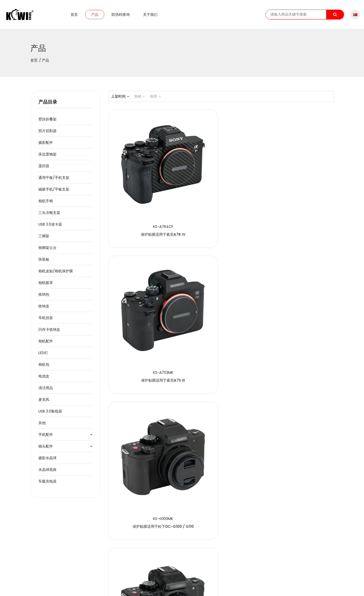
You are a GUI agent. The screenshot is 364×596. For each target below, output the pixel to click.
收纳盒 (44, 309)
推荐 (155, 99)
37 (229, 547)
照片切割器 (47, 134)
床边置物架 (47, 157)
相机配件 (46, 344)
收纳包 (44, 297)
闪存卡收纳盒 (49, 332)
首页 (74, 16)
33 (195, 547)
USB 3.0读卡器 (50, 227)
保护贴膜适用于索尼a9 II (299, 514)
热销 (140, 99)
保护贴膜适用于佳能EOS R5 (299, 303)
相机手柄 (46, 204)
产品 (95, 16)
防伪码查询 (121, 16)
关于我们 (150, 16)
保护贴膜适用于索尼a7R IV (143, 197)
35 (212, 547)
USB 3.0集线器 (50, 414)
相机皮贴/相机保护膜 (56, 274)
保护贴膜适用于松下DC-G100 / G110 (299, 197)
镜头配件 (46, 449)
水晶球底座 (47, 472)
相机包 (44, 367)
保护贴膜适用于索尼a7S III (221, 197)
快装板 (44, 262)
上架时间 (120, 99)
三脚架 (44, 239)
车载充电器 (47, 484)
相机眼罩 (46, 286)
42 (272, 547)
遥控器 (44, 169)
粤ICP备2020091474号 (135, 587)
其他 (42, 426)
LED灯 (43, 356)
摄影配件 (46, 145)
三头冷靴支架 (49, 215)
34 (204, 547)
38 (238, 547)
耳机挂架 (46, 321)
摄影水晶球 (47, 461)
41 (264, 547)
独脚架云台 (47, 250)
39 (247, 547)
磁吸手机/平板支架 (54, 192)
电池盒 (44, 379)
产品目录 (48, 105)
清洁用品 (46, 391)
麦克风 (44, 402)
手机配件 (46, 437)
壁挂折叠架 (47, 122)
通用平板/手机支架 (54, 180)
